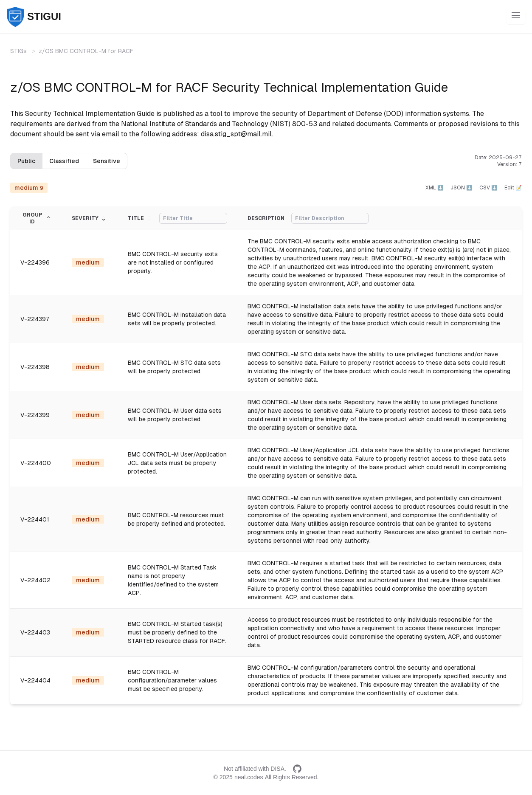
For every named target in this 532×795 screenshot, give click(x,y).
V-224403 (35, 632)
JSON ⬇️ (462, 188)
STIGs (18, 51)
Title (140, 218)
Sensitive (107, 161)
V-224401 (35, 519)
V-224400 (36, 463)
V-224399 (35, 415)
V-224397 (35, 319)
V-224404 (35, 680)
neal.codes (249, 777)
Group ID (37, 218)
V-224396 (35, 262)
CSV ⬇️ (488, 188)
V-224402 (35, 580)
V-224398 (35, 367)
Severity (89, 218)
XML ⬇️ (435, 188)
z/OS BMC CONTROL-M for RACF (86, 51)
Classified (64, 161)
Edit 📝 (513, 188)
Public (26, 161)
